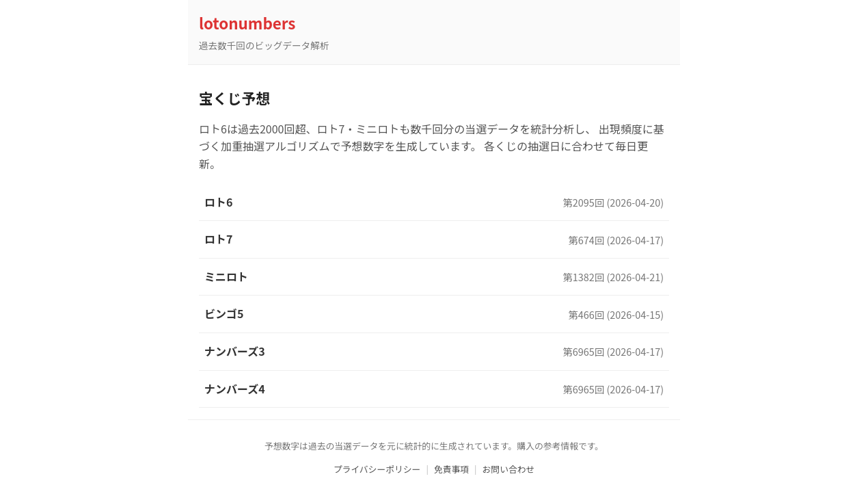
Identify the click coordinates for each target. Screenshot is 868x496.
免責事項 (451, 469)
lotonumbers (247, 23)
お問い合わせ (509, 469)
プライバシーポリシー (377, 469)
